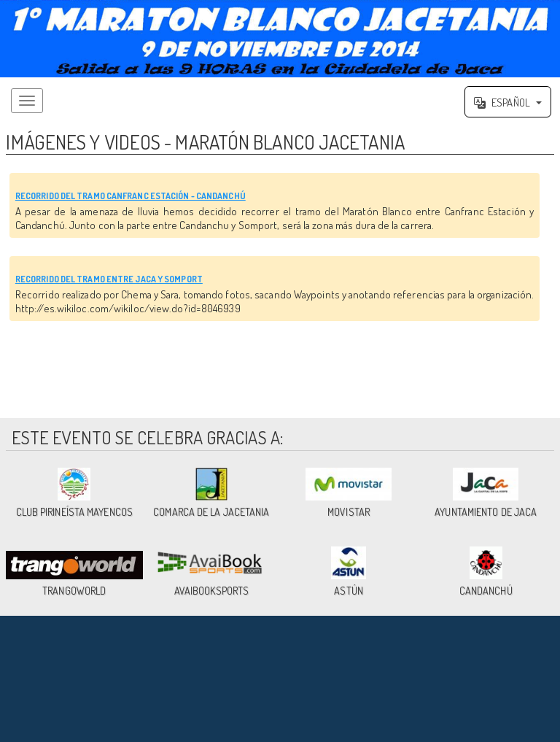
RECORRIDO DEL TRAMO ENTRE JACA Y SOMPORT (230, 307)
